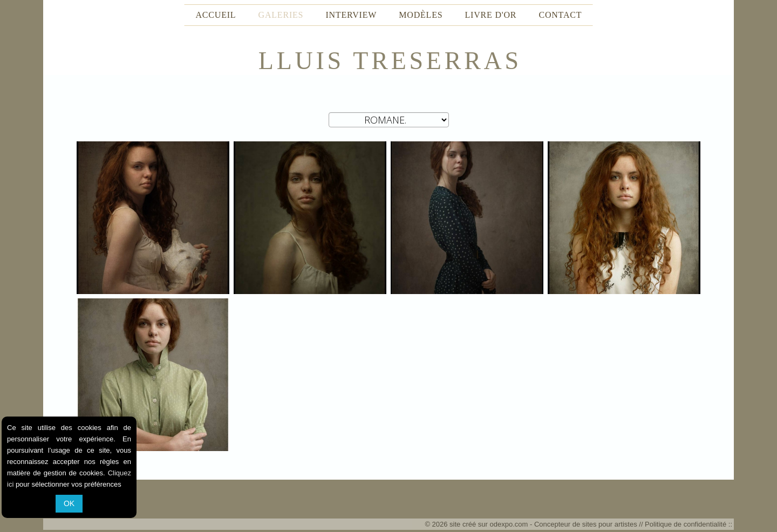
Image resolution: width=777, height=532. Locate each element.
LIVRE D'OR (491, 15)
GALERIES (281, 15)
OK (69, 503)
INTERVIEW (351, 15)
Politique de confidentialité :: (689, 524)
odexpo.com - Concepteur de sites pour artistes (564, 524)
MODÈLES (421, 15)
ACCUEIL (216, 15)
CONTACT (560, 15)
